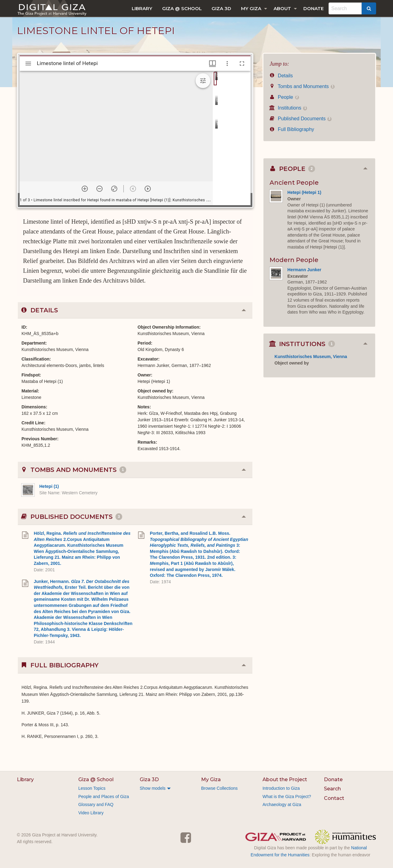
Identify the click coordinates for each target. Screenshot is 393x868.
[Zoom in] (85, 189)
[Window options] (227, 64)
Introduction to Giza (281, 788)
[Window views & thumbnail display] (212, 64)
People (284, 97)
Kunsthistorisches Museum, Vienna (311, 357)
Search (332, 789)
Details (281, 76)
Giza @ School (182, 8)
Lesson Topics (92, 788)
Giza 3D (221, 8)
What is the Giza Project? (287, 797)
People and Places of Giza (104, 797)
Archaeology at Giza (282, 804)
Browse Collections (219, 788)
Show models (153, 788)
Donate (313, 8)
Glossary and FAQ (96, 804)
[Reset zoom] (114, 189)
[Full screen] (242, 64)
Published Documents (301, 119)
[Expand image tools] (203, 81)
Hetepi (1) (49, 486)
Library (142, 8)
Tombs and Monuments (302, 86)
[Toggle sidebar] (28, 64)
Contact (334, 798)
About (282, 8)
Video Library (91, 813)
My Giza (251, 8)
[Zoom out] (99, 189)
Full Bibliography (292, 129)
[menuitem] (142, 8)
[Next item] (148, 189)
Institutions (288, 108)
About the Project (285, 779)
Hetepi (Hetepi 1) (304, 192)
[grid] (232, 138)
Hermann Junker (304, 270)
